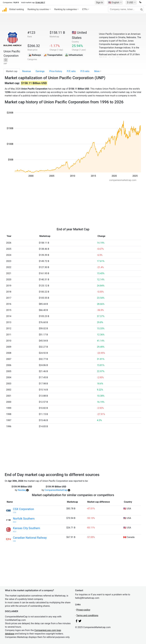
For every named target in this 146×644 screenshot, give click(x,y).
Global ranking (16, 9)
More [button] (97, 71)
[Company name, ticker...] (126, 9)
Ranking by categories (66, 9)
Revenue (27, 71)
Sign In (100, 2)
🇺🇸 (114, 2)
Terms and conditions (87, 615)
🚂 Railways (35, 55)
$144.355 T (40, 2)
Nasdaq (22, 490)
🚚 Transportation (53, 55)
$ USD (130, 2)
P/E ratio (71, 71)
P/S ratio (85, 71)
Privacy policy (83, 610)
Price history (56, 71)
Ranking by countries (38, 9)
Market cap (12, 71)
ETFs (85, 9)
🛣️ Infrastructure (74, 55)
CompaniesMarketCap (56, 490)
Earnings (40, 71)
